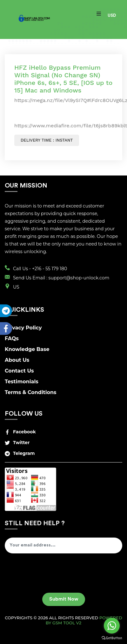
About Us (17, 360)
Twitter (17, 443)
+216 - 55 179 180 (50, 269)
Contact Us (19, 371)
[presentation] (53, 575)
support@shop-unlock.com (79, 278)
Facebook (20, 432)
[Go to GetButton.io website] (112, 638)
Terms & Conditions (31, 392)
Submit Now (64, 599)
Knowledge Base (27, 349)
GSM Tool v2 (67, 623)
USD (112, 15)
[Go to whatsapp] (112, 626)
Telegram (20, 453)
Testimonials (22, 382)
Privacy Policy (23, 328)
